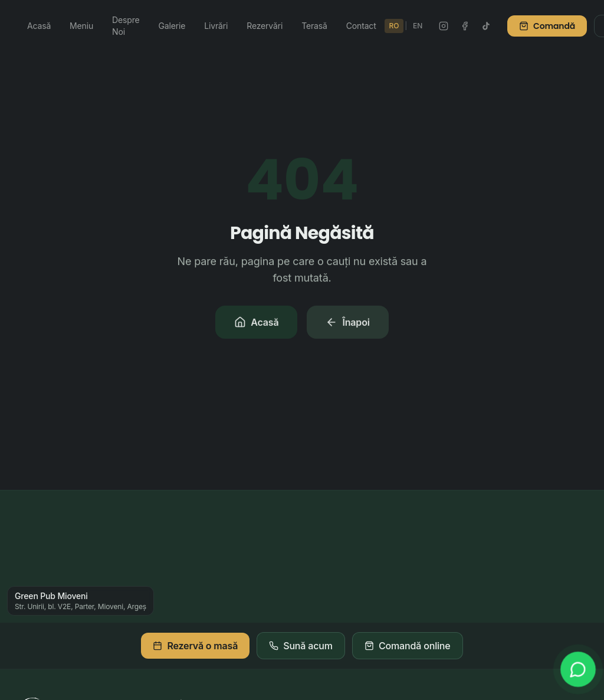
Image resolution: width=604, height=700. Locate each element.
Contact (361, 26)
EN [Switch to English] (418, 26)
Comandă (547, 26)
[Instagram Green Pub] (444, 26)
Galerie (172, 26)
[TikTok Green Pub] (486, 26)
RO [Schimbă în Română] (394, 26)
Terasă (314, 26)
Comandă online (408, 646)
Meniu (81, 26)
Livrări (216, 26)
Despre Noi (126, 26)
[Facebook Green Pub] (465, 26)
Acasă (39, 26)
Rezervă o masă (195, 646)
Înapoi (347, 323)
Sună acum (301, 646)
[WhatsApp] (578, 669)
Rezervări (265, 26)
